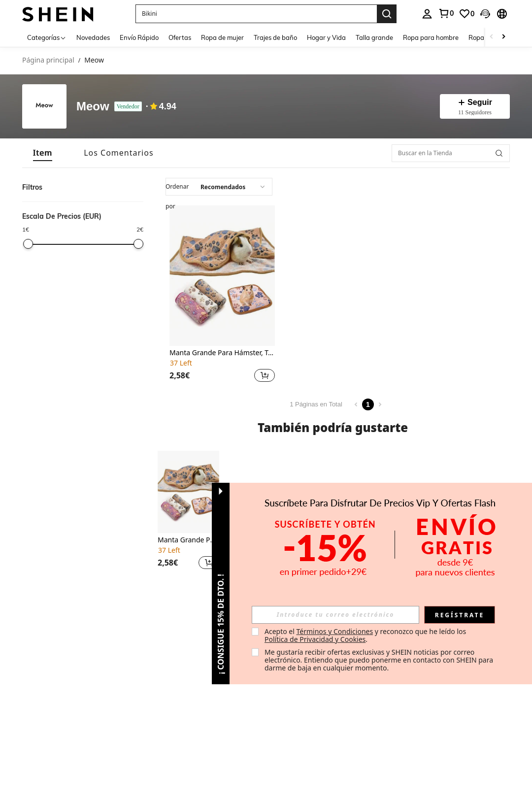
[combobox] (219, 187)
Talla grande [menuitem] (374, 37)
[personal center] (427, 14)
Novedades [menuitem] (93, 37)
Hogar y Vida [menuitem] (326, 37)
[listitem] (222, 295)
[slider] (28, 244)
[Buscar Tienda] (499, 153)
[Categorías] (47, 37)
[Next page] (380, 404)
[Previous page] (356, 404)
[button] (256, 14)
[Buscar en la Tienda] (451, 153)
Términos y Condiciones (334, 631)
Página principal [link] (48, 60)
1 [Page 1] (368, 404)
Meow (93, 107)
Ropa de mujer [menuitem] (222, 37)
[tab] (43, 153)
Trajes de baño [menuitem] (275, 37)
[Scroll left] (492, 37)
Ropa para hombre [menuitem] (431, 37)
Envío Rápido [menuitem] (139, 37)
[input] (335, 615)
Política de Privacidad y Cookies (315, 639)
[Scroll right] (503, 37)
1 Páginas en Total (316, 404)
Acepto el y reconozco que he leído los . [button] (366, 635)
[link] (446, 13)
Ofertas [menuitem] (180, 37)
